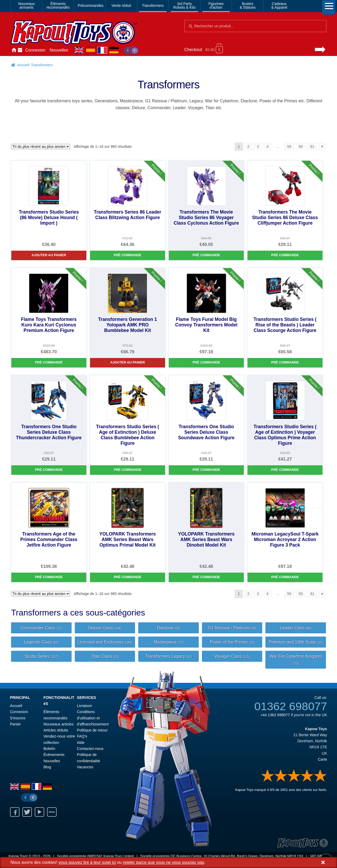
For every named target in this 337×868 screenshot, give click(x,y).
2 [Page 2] (249, 147)
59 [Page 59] (289, 147)
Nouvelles (59, 50)
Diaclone (168, 628)
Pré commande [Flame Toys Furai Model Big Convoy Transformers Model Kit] (206, 362)
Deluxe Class (105, 628)
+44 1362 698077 (275, 715)
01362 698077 (291, 706)
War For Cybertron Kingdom (296, 660)
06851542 (95, 856)
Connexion (35, 50)
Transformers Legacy (168, 656)
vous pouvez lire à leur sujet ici (87, 862)
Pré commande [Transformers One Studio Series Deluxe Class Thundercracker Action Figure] (49, 470)
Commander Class (41, 628)
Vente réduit (121, 6)
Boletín (49, 749)
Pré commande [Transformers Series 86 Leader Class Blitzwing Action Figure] (128, 255)
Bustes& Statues (248, 6)
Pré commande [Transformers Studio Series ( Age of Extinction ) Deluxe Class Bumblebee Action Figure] (128, 470)
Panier (16, 724)
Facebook (15, 812)
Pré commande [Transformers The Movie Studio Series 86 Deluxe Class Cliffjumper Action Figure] (285, 255)
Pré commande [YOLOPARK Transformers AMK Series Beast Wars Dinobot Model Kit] (206, 577)
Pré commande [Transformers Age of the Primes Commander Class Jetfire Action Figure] (49, 577)
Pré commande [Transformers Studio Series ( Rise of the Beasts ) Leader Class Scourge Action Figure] (285, 362)
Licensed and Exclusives (105, 642)
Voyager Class (232, 656)
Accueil (14, 50)
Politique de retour (92, 730)
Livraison (85, 706)
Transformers (153, 6)
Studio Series (41, 656)
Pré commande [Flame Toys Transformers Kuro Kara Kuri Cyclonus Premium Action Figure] (49, 362)
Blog (47, 767)
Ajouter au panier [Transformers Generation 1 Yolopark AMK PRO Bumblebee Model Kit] (128, 362)
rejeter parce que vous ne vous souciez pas (164, 862)
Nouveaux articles (58, 724)
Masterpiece (168, 642)
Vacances (85, 767)
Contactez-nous (20, 50)
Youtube (39, 812)
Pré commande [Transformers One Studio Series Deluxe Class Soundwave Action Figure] (206, 470)
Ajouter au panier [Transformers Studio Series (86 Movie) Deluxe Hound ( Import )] (49, 255)
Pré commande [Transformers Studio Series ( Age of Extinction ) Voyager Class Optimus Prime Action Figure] (285, 470)
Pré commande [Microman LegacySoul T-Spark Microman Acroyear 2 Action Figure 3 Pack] (285, 577)
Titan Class (105, 656)
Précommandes (91, 6)
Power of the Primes (232, 642)
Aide (81, 743)
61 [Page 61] (312, 147)
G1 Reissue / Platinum (232, 628)
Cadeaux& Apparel (279, 6)
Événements (54, 755)
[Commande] (41, 147)
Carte (322, 759)
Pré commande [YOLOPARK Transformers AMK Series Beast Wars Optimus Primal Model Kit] (128, 577)
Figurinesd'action (216, 6)
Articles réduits (56, 730)
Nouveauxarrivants (26, 6)
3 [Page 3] (258, 147)
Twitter (27, 812)
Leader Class (296, 628)
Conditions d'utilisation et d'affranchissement (93, 718)
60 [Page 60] (301, 147)
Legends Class (41, 642)
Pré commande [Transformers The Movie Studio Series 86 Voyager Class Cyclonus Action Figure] (206, 255)
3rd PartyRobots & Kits (184, 6)
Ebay (52, 812)
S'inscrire (18, 718)
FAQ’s (82, 736)
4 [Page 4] (267, 147)
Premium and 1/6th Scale (296, 642)
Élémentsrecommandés (58, 6)
